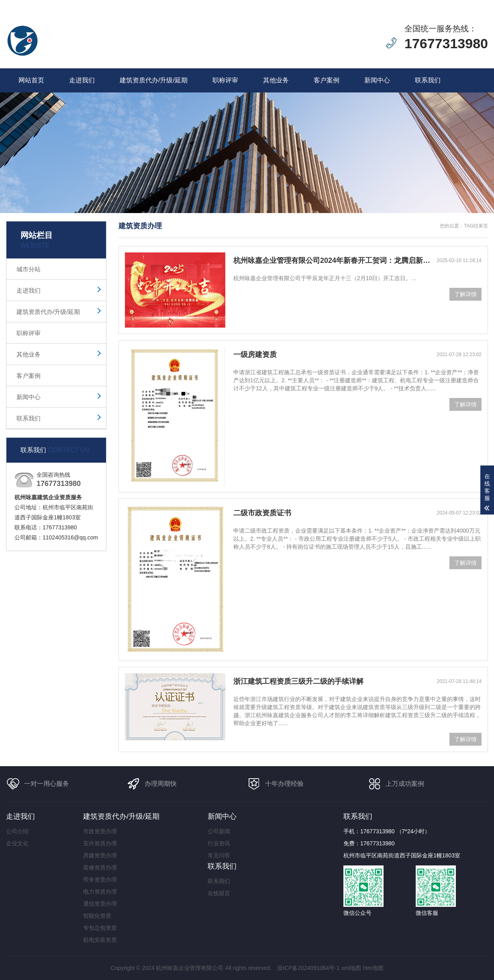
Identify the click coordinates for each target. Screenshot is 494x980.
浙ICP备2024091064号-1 (308, 968)
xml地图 (351, 968)
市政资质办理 (100, 831)
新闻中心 (377, 80)
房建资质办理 (100, 855)
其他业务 (276, 80)
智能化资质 (97, 916)
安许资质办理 (100, 843)
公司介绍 (17, 831)
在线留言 (419, 4)
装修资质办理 (100, 867)
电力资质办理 (100, 892)
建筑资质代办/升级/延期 (154, 80)
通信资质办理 (100, 904)
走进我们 (82, 80)
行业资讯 (219, 843)
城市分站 (29, 269)
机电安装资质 (100, 940)
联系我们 (449, 4)
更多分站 (478, 4)
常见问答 (219, 855)
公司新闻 (219, 831)
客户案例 (327, 80)
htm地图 (373, 968)
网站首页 (31, 80)
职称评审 (225, 80)
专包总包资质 (100, 928)
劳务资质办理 (100, 880)
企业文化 (17, 843)
